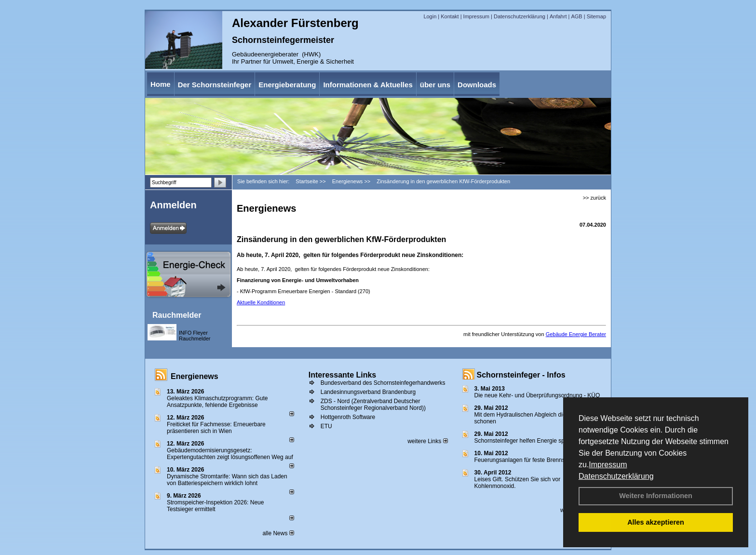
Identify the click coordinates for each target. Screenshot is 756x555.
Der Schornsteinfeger (215, 85)
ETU (326, 426)
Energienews (195, 376)
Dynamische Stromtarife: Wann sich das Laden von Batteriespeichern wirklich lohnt (227, 480)
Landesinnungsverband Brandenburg (368, 392)
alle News (278, 533)
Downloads (477, 85)
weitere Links (427, 441)
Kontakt (450, 16)
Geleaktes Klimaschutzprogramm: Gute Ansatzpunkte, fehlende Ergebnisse (217, 402)
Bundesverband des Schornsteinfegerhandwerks (383, 383)
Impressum (608, 465)
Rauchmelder (177, 315)
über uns (435, 85)
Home (161, 84)
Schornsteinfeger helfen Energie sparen (525, 441)
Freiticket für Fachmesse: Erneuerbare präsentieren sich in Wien (216, 428)
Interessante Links (343, 375)
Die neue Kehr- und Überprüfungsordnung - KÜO (537, 395)
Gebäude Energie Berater (576, 334)
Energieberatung (287, 85)
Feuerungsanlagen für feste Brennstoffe (525, 460)
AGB (576, 16)
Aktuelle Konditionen (261, 302)
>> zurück (594, 198)
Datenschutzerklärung (616, 476)
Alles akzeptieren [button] (656, 522)
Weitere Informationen (656, 496)
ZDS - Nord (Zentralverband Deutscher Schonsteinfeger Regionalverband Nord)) (373, 405)
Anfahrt (558, 16)
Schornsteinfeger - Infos (521, 375)
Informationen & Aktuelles (368, 85)
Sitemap (596, 16)
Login (430, 16)
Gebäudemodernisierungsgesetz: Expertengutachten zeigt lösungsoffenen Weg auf (230, 454)
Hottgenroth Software (348, 417)
